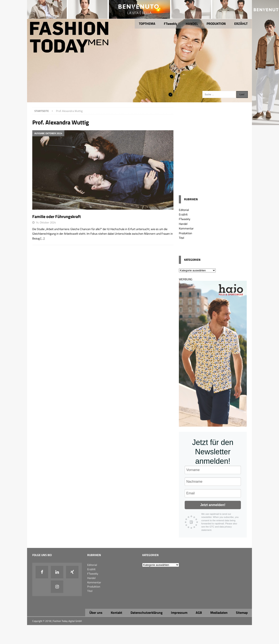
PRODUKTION (216, 24)
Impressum (179, 613)
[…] (42, 238)
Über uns (96, 613)
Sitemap (242, 613)
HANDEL (192, 24)
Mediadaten (219, 613)
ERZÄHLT (241, 24)
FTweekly (171, 24)
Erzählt (183, 214)
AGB (199, 613)
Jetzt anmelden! (213, 505)
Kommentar (186, 228)
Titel (181, 238)
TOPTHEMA (147, 24)
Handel (183, 224)
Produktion (186, 233)
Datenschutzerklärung (147, 613)
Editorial (184, 210)
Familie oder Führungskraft (57, 216)
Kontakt (116, 613)
